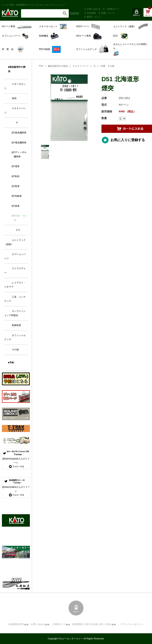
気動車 (18, 196)
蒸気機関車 (21, 133)
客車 (17, 186)
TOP (41, 66)
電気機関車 (21, 143)
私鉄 (17, 176)
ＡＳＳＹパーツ (81, 66)
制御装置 (16, 325)
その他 (15, 350)
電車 (17, 166)
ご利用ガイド (112, 9)
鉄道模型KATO (16, 624)
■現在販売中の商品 (58, 66)
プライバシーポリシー (132, 624)
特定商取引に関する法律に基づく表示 (92, 624)
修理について (94, 17)
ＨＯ (18, 230)
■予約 (11, 363)
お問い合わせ (94, 9)
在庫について (108, 13)
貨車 (17, 206)
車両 (14, 98)
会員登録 (91, 13)
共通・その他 (107, 66)
